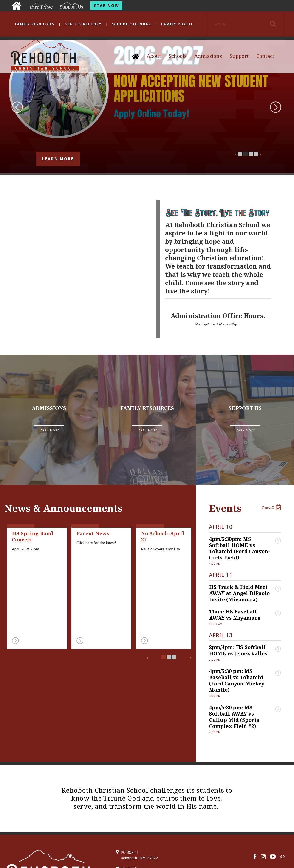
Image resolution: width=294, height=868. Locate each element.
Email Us (127, 812)
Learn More (58, 159)
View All (271, 451)
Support (239, 56)
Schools (178, 56)
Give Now (106, 6)
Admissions (208, 56)
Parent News (93, 477)
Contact (265, 56)
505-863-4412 (129, 822)
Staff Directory (83, 24)
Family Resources (35, 24)
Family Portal (177, 24)
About (154, 56)
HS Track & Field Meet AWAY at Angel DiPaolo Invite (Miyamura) (240, 537)
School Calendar (131, 24)
